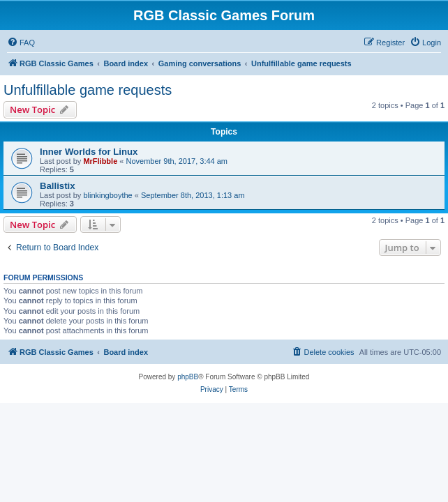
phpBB (188, 377)
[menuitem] (21, 43)
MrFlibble (100, 161)
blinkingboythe (107, 195)
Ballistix (58, 186)
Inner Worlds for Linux (89, 152)
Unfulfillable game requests (88, 90)
